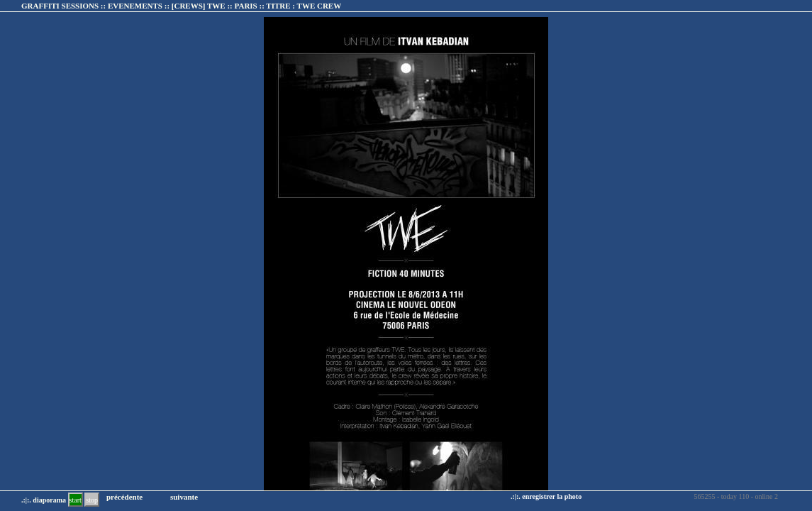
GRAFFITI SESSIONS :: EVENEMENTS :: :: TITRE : (181, 6)
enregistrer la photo (552, 496)
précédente (124, 497)
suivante (184, 497)
